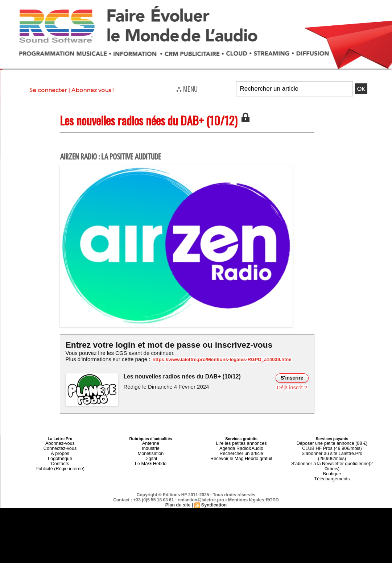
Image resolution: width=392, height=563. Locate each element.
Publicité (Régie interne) (60, 464)
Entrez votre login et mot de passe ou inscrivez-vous (165, 345)
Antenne (151, 443)
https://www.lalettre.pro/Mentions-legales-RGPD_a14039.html (216, 359)
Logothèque (60, 456)
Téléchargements (332, 469)
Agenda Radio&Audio (241, 447)
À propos (60, 451)
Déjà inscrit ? (293, 387)
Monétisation (150, 451)
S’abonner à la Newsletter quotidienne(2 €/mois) (332, 458)
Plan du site (178, 494)
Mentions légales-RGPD (253, 489)
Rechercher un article (241, 451)
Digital (151, 456)
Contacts (60, 460)
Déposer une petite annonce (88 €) (332, 443)
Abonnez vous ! (92, 90)
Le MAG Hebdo (151, 460)
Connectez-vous (60, 447)
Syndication (214, 494)
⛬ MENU (187, 88)
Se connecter (48, 90)
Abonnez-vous (60, 443)
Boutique (332, 464)
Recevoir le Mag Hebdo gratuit (241, 456)
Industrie (150, 447)
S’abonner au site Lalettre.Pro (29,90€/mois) (332, 451)
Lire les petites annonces (242, 443)
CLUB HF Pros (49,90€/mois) (332, 447)
